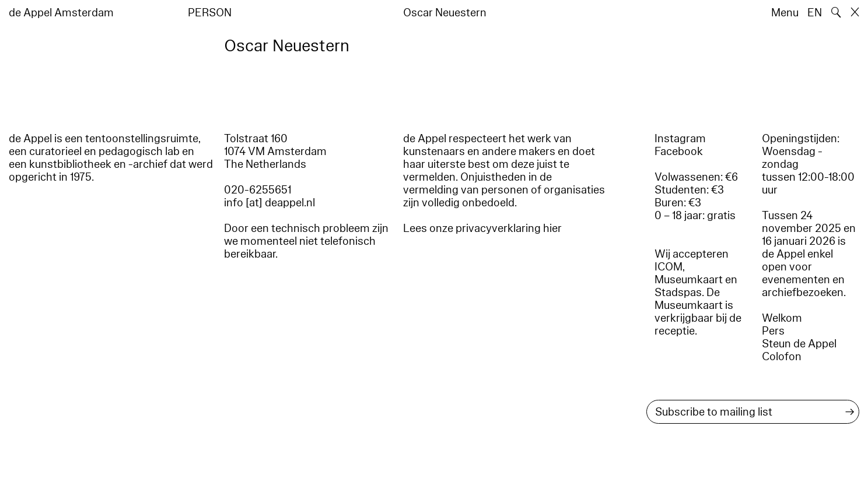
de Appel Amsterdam (61, 13)
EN (815, 13)
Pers (773, 331)
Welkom (782, 318)
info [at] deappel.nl (269, 203)
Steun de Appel (799, 344)
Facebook (679, 152)
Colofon (782, 357)
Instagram (680, 139)
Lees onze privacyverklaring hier (482, 228)
